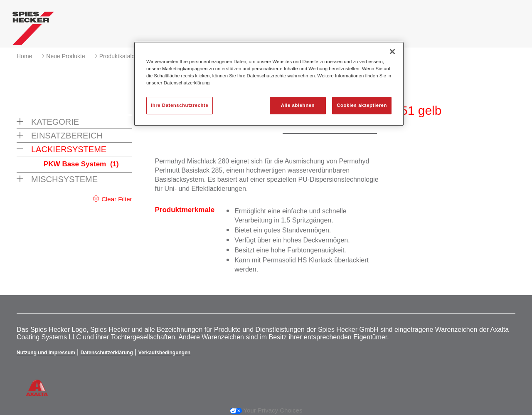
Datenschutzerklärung (107, 353)
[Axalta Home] (33, 30)
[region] (269, 84)
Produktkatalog (119, 56)
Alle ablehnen (298, 105)
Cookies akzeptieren (362, 105)
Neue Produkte (65, 56)
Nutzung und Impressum (46, 353)
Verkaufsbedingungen (164, 353)
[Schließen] (392, 52)
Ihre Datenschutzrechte (180, 105)
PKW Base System (81, 164)
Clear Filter (117, 199)
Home (24, 56)
